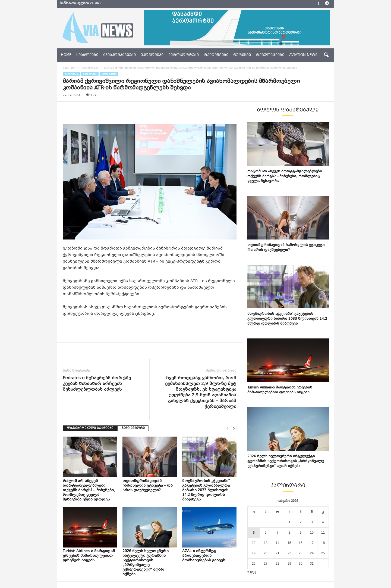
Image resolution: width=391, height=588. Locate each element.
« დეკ (252, 572)
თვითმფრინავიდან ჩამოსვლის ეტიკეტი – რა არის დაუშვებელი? (148, 486)
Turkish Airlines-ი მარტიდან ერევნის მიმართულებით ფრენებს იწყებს (89, 556)
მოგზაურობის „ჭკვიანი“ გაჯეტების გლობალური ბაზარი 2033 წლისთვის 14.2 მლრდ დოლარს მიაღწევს (206, 491)
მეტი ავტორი (133, 429)
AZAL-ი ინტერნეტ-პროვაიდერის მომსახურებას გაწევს (204, 556)
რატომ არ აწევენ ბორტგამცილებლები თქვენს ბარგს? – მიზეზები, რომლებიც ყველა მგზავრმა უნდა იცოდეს (89, 491)
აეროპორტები (184, 55)
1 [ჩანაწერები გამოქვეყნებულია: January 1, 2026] (290, 522)
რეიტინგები (216, 55)
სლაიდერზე (109, 74)
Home (66, 55)
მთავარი (70, 68)
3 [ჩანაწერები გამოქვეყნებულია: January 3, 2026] (312, 522)
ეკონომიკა (152, 55)
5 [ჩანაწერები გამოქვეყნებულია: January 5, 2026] (254, 533)
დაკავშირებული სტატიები (90, 429)
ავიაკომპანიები (119, 55)
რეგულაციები (270, 55)
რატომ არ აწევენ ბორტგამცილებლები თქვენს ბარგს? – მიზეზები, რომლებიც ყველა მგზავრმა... (285, 177)
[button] (326, 55)
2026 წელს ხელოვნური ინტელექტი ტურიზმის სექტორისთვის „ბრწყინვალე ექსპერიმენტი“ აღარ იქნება (146, 563)
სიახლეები (87, 55)
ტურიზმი (242, 55)
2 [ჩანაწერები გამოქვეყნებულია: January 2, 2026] (301, 522)
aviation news (303, 55)
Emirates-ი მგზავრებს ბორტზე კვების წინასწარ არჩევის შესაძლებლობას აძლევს (97, 384)
